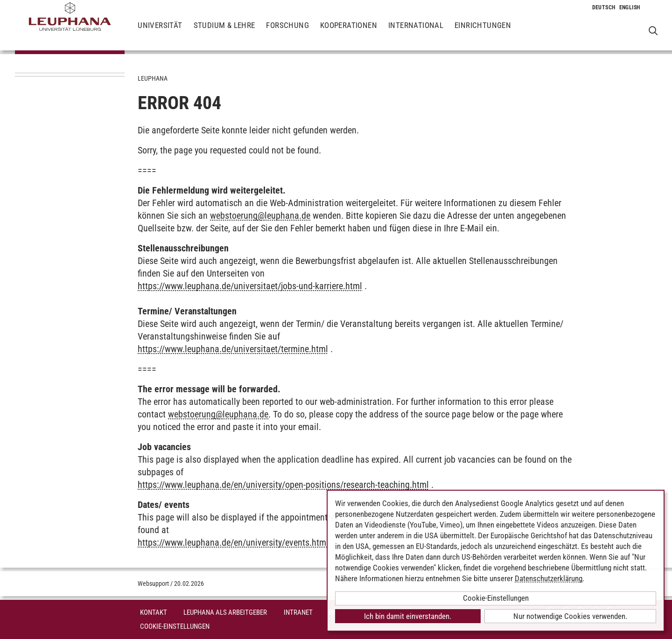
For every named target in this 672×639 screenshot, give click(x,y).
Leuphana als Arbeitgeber (225, 612)
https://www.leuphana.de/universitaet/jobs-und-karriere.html (250, 286)
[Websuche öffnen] (653, 31)
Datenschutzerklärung (549, 578)
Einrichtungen (483, 33)
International (416, 33)
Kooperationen (349, 33)
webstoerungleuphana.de (260, 215)
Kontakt (154, 612)
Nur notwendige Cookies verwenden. (570, 616)
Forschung (287, 33)
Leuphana (153, 78)
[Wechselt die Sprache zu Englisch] (630, 7)
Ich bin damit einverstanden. (408, 616)
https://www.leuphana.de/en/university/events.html (233, 542)
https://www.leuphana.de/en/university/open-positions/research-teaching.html (283, 485)
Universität (160, 33)
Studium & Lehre (224, 33)
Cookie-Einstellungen (175, 626)
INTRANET (298, 612)
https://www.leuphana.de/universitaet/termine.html (233, 349)
